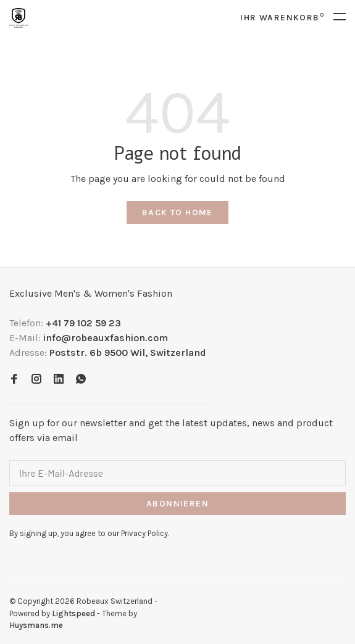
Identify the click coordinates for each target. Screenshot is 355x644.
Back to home (177, 213)
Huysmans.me (36, 625)
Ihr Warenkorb (282, 18)
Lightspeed (73, 613)
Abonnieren (177, 504)
